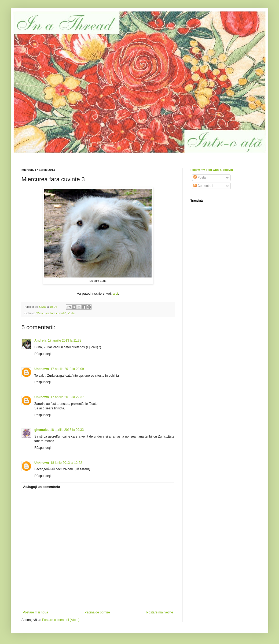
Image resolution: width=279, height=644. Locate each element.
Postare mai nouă (35, 612)
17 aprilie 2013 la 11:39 (65, 340)
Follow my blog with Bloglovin (212, 170)
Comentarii (203, 186)
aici (115, 293)
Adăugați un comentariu (41, 487)
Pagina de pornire (97, 612)
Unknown (42, 369)
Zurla (71, 313)
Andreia (40, 340)
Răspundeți (43, 354)
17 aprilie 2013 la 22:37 (67, 397)
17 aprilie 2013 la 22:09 (67, 369)
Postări (201, 177)
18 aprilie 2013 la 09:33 (67, 430)
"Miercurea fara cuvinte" (51, 313)
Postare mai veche (160, 612)
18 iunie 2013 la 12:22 (66, 463)
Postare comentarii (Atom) (61, 620)
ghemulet (41, 430)
